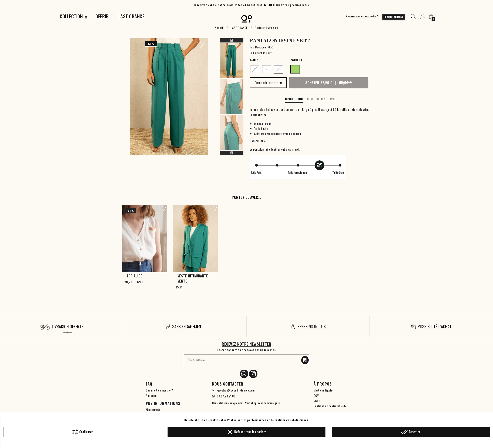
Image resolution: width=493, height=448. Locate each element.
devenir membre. (394, 17)
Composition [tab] (316, 99)
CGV (316, 395)
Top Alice (134, 276)
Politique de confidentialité (330, 406)
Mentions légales (324, 390)
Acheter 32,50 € (328, 82)
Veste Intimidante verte (193, 278)
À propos (151, 395)
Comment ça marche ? (362, 17)
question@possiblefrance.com (236, 390)
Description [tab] (294, 99)
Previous (232, 40)
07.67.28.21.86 (226, 396)
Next (232, 153)
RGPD (317, 401)
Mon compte (153, 409)
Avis (333, 99)
